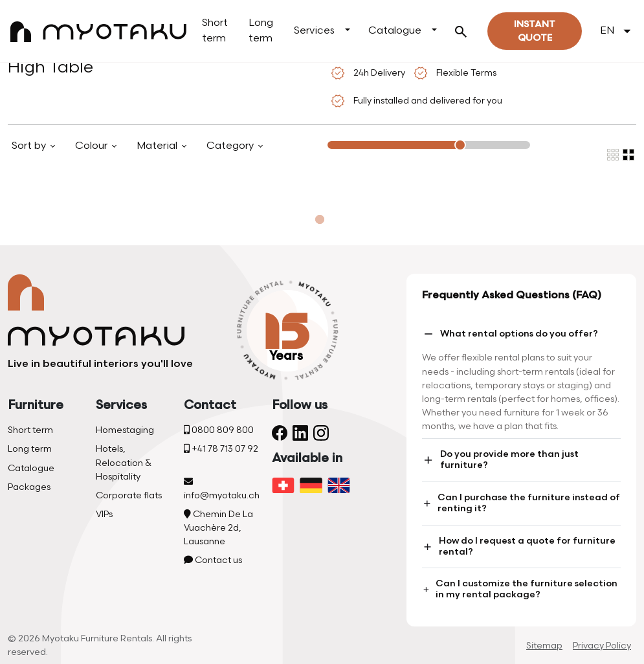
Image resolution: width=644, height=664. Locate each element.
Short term (215, 31)
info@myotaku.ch (222, 489)
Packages (29, 487)
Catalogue (395, 31)
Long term (261, 31)
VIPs (104, 514)
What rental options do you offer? (510, 334)
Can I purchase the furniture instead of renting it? (521, 503)
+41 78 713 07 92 (221, 449)
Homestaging (125, 430)
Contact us (213, 560)
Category (231, 146)
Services (314, 31)
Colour (93, 146)
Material (158, 146)
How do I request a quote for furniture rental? (518, 546)
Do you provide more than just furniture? (500, 459)
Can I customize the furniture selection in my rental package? (520, 589)
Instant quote (535, 31)
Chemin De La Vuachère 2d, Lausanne (218, 528)
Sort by (30, 146)
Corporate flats (129, 495)
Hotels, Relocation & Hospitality (124, 462)
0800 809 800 (219, 430)
